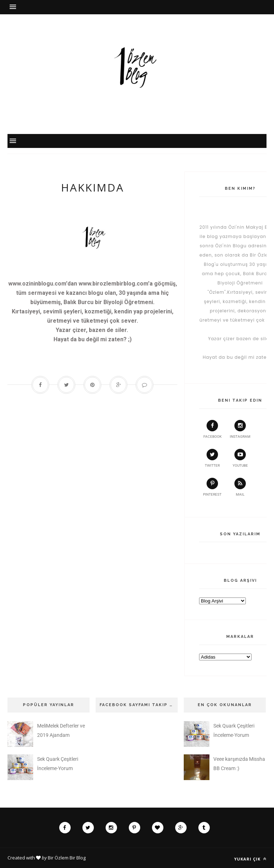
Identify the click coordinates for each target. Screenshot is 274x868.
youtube (240, 458)
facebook (212, 429)
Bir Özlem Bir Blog (67, 858)
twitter (212, 458)
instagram (240, 429)
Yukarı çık (250, 859)
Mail (240, 487)
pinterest (212, 487)
